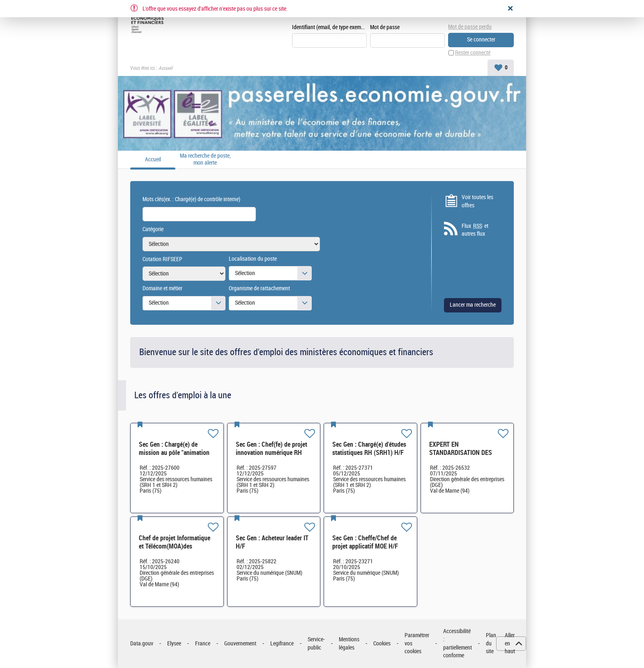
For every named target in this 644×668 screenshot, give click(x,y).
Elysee (174, 644)
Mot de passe (385, 27)
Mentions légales (349, 644)
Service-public (316, 644)
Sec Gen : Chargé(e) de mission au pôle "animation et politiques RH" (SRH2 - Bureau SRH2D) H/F (174, 457)
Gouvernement (240, 644)
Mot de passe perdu (470, 27)
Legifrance (282, 644)
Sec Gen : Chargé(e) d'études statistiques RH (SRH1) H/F (369, 449)
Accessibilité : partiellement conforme (458, 643)
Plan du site (491, 643)
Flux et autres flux (475, 230)
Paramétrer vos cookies (417, 643)
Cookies (382, 644)
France (203, 644)
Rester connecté (473, 53)
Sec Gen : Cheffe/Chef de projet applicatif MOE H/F (365, 542)
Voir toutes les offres (477, 201)
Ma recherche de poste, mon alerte (205, 160)
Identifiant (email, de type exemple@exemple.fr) (329, 27)
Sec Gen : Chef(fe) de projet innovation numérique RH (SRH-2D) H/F (271, 453)
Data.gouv (142, 644)
